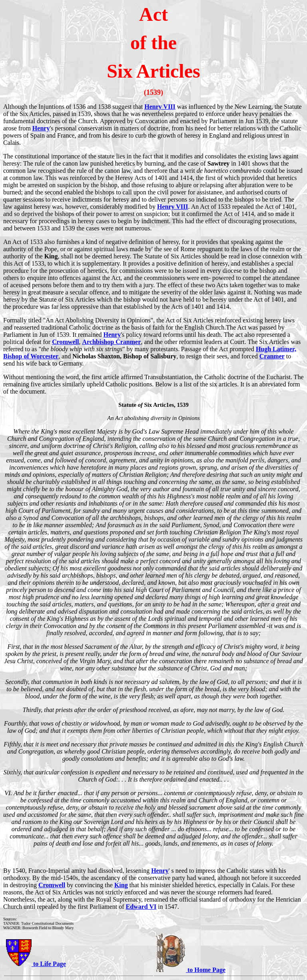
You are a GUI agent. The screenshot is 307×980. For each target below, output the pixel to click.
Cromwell (65, 342)
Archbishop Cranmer (111, 342)
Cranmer (272, 356)
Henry (41, 128)
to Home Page (206, 970)
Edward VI (141, 907)
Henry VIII (160, 107)
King (121, 885)
